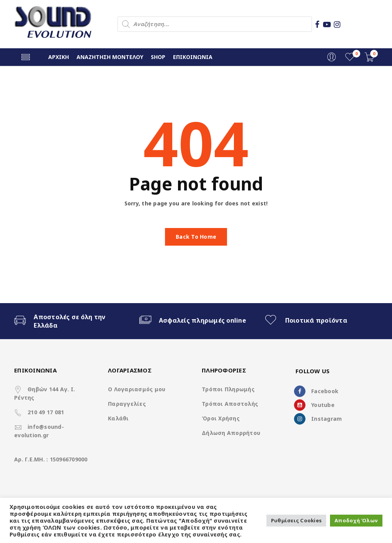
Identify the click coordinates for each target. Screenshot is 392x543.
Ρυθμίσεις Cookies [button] (296, 520)
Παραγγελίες (127, 404)
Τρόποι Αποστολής (230, 404)
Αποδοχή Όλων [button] (356, 520)
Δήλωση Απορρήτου (231, 433)
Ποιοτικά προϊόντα (316, 320)
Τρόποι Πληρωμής (228, 389)
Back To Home (196, 237)
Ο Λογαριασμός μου (137, 389)
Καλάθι (118, 418)
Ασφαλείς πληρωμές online (203, 320)
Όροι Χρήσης (221, 418)
